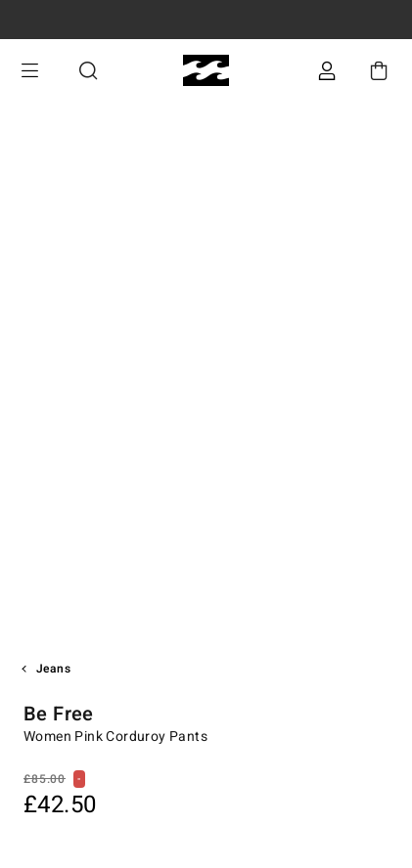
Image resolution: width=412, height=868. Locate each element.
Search (88, 71)
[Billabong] (206, 71)
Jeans (54, 669)
